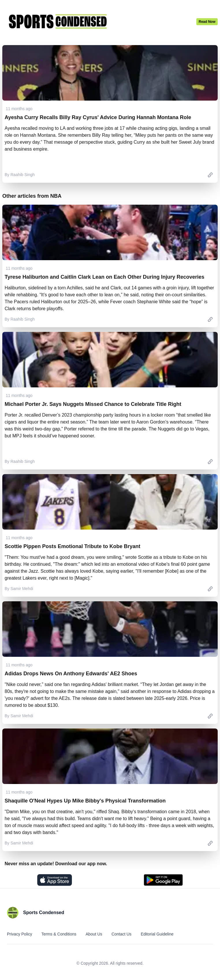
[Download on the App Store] (55, 880)
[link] (210, 175)
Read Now (207, 22)
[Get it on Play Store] (163, 880)
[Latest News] (207, 22)
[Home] (99, 21)
